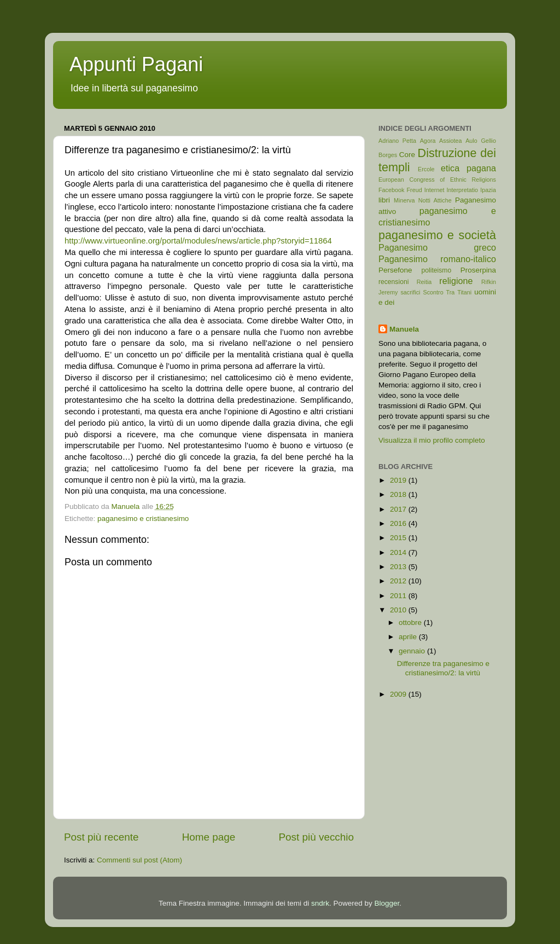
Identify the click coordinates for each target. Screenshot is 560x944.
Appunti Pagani (136, 64)
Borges (388, 155)
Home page (209, 837)
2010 (399, 610)
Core (407, 155)
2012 (399, 581)
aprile (409, 637)
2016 (399, 523)
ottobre (411, 622)
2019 (399, 480)
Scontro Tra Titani (448, 292)
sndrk (320, 903)
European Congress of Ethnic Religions (437, 179)
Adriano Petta (397, 141)
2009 (399, 694)
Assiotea (450, 141)
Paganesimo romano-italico (437, 259)
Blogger (387, 903)
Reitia (424, 282)
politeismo (436, 270)
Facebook (391, 190)
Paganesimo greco (437, 247)
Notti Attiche (435, 200)
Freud (415, 190)
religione (456, 281)
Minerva (404, 200)
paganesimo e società (437, 235)
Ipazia (488, 190)
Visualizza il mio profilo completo (432, 440)
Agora (428, 141)
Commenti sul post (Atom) (139, 860)
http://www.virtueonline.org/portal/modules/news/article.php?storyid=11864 (198, 241)
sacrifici (410, 292)
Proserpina (478, 270)
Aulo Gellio (481, 141)
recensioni (393, 282)
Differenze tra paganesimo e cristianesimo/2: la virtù (443, 668)
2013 (399, 567)
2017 (399, 509)
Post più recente (101, 837)
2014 (399, 552)
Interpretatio (463, 190)
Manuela (404, 329)
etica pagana (468, 168)
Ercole (426, 169)
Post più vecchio (316, 837)
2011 (399, 596)
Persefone (395, 270)
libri (384, 200)
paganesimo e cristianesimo (143, 519)
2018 (399, 494)
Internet (434, 190)
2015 (399, 538)
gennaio (413, 651)
